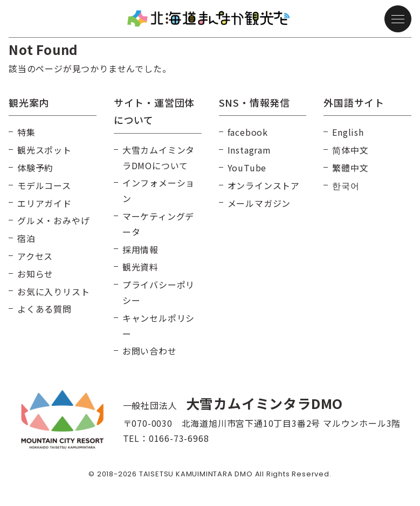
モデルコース (44, 185)
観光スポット (44, 150)
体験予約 (35, 168)
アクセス (35, 256)
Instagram (249, 150)
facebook (248, 132)
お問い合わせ (150, 351)
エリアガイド (44, 203)
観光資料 (140, 267)
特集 (26, 132)
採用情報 (140, 249)
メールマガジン (259, 203)
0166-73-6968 (179, 438)
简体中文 (350, 150)
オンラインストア (264, 185)
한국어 (346, 185)
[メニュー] (398, 19)
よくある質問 (44, 309)
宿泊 (26, 238)
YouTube (247, 168)
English (348, 132)
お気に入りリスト (53, 292)
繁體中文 (350, 168)
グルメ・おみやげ (53, 220)
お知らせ (35, 274)
